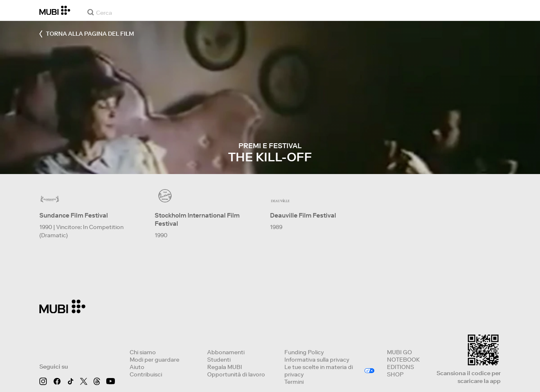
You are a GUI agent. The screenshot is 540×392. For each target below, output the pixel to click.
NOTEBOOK (403, 360)
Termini (294, 382)
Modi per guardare (154, 360)
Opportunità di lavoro (236, 374)
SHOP (395, 374)
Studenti (219, 360)
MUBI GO (399, 352)
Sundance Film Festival (74, 215)
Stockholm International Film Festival (197, 219)
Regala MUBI (225, 367)
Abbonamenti (226, 352)
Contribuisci (146, 374)
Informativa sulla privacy (317, 360)
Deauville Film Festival (303, 215)
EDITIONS (400, 367)
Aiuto (137, 367)
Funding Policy (304, 352)
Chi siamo (143, 352)
